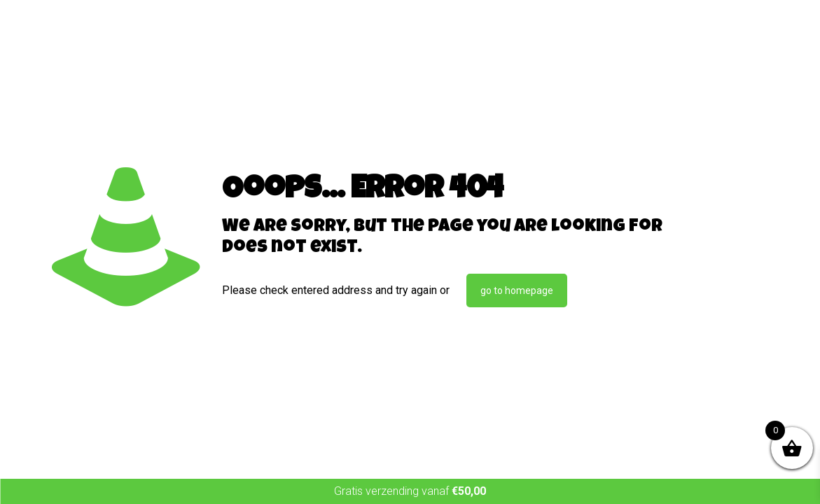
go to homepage (517, 290)
